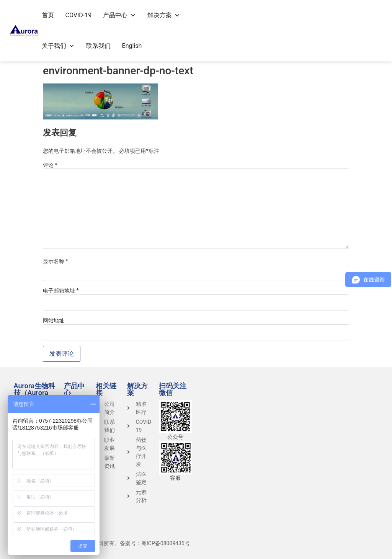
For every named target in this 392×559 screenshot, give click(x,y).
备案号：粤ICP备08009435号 (155, 543)
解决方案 (164, 15)
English (132, 46)
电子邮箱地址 (61, 291)
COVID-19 (79, 15)
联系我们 (98, 46)
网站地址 (54, 320)
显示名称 (56, 261)
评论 (50, 165)
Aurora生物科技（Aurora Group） (34, 393)
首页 (48, 15)
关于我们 (58, 46)
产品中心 (119, 15)
